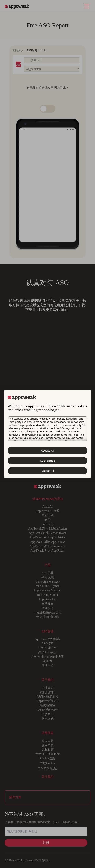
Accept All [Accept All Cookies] (47, 451)
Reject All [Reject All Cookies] (48, 471)
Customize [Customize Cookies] (47, 461)
